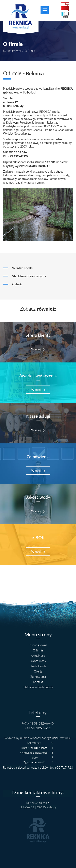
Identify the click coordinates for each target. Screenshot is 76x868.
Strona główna (12, 51)
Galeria (17, 284)
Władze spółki (22, 268)
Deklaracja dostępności (38, 687)
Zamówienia (38, 677)
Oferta (38, 671)
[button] (38, 349)
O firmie (38, 650)
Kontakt (38, 682)
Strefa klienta (38, 666)
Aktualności (38, 656)
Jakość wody (38, 661)
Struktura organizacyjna (29, 276)
